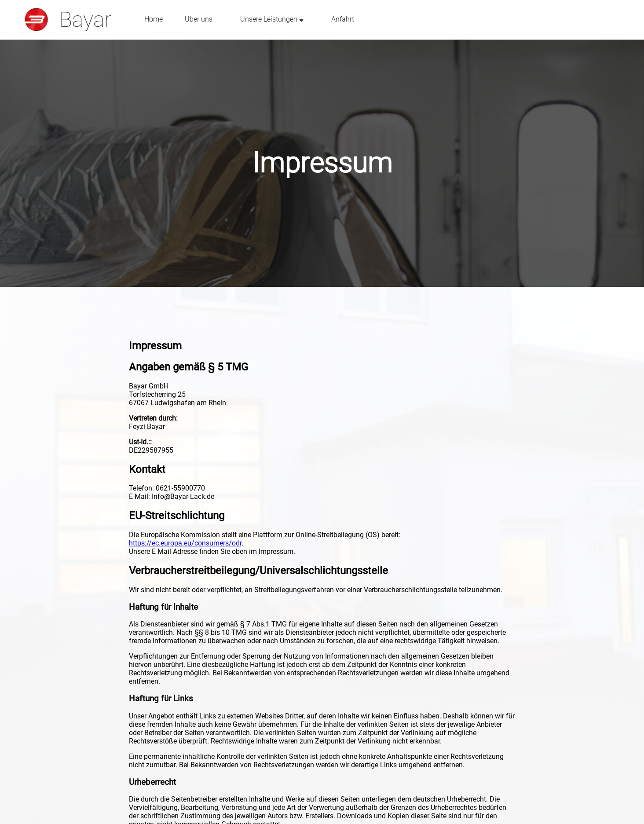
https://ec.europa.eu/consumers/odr (185, 543)
